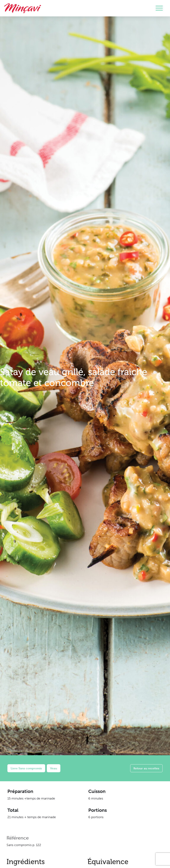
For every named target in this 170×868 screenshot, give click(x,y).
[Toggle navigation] (159, 8)
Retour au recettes (146, 768)
